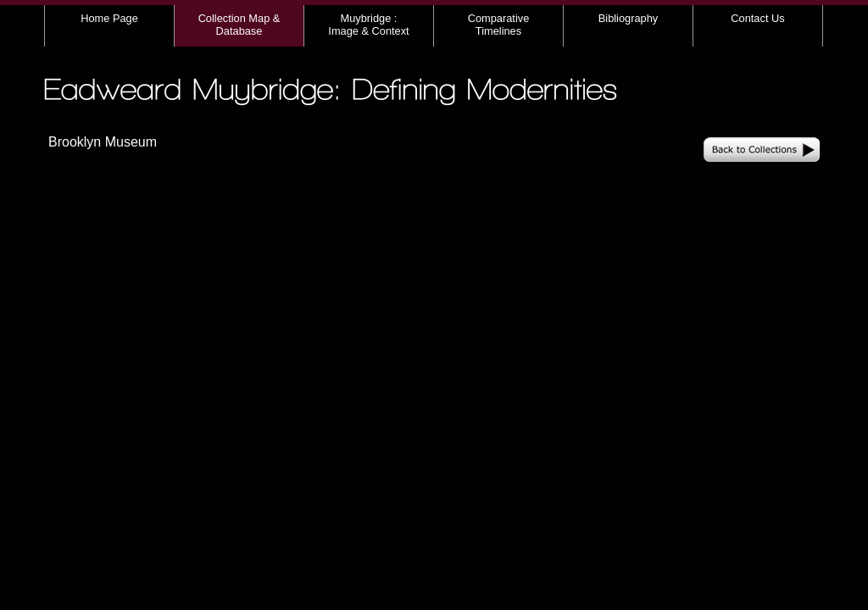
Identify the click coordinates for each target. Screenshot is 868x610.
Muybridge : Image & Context (368, 25)
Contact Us (757, 18)
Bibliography (628, 18)
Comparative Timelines (499, 25)
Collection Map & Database (239, 25)
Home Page (109, 18)
